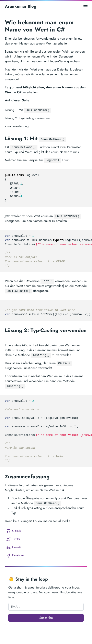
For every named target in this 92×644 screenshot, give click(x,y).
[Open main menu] (85, 6)
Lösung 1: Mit (28, 110)
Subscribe (46, 618)
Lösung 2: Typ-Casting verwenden (27, 118)
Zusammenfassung (17, 126)
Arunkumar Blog (21, 6)
